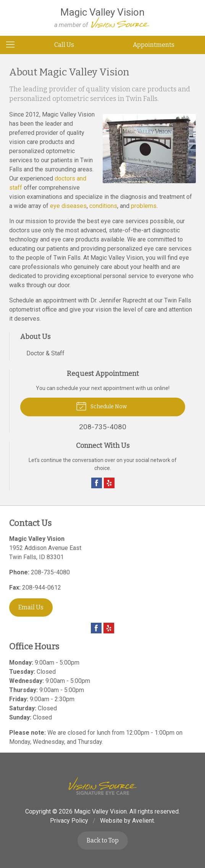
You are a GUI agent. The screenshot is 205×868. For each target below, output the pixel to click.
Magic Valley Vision (100, 811)
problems (144, 206)
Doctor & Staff (45, 353)
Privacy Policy (69, 821)
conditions (103, 206)
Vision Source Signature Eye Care (103, 786)
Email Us (31, 607)
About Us (35, 337)
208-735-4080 (50, 572)
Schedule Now (101, 406)
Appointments (154, 45)
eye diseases (68, 206)
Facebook (97, 483)
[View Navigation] (13, 45)
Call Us (64, 45)
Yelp (109, 483)
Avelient (143, 821)
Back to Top (103, 840)
